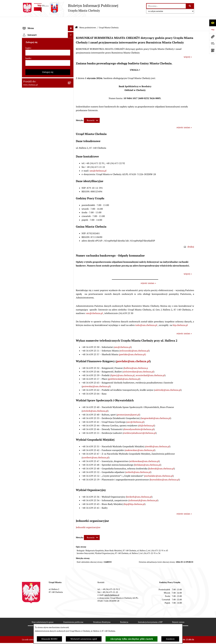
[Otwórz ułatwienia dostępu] (213, 23)
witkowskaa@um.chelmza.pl (144, 453)
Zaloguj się (48, 463)
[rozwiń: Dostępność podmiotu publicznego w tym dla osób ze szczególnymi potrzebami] (71, 314)
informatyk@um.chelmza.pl (143, 493)
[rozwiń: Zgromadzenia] (71, 284)
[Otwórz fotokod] (213, 50)
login (28, 439)
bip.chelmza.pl (180, 318)
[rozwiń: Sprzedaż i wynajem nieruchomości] (71, 151)
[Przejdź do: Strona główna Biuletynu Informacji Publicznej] (76, 20)
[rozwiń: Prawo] (71, 129)
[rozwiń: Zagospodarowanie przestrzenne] (71, 254)
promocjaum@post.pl (128, 407)
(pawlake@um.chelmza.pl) (132, 347)
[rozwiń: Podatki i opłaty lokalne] (71, 189)
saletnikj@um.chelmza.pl (168, 382)
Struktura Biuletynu (102, 614)
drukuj (191, 239)
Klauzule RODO (49, 639)
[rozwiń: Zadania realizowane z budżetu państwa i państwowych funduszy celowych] (71, 352)
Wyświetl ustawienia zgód (84, 639)
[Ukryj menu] (71, 21)
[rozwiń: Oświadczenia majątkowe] (71, 231)
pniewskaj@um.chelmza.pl (96, 379)
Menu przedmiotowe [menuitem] (34, 407)
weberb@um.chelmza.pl (138, 465)
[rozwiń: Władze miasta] (71, 49)
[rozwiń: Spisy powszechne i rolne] (71, 366)
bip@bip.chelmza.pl (134, 497)
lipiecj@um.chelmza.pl (123, 368)
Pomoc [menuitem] (27, 413)
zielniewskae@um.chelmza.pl (138, 364)
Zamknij (170, 639)
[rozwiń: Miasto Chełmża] (71, 42)
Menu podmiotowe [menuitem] (33, 26)
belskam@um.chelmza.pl (148, 457)
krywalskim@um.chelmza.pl (165, 472)
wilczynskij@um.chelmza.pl (134, 343)
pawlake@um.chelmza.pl (133, 353)
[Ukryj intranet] (71, 426)
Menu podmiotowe (88, 20)
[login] (48, 443)
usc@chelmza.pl (135, 414)
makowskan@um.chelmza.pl (140, 442)
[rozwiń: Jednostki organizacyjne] (71, 136)
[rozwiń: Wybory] (71, 197)
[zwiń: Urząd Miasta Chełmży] (71, 57)
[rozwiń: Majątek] (71, 174)
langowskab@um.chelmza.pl (156, 411)
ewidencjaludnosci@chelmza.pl (140, 425)
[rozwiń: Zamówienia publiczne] (71, 144)
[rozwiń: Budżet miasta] (71, 159)
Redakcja (124, 614)
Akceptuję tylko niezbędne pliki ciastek (132, 639)
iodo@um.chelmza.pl (146, 318)
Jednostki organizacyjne (88, 520)
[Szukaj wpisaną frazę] (190, 6)
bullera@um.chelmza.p (136, 360)
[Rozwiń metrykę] (92, 113)
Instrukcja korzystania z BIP (150, 614)
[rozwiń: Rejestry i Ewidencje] (71, 106)
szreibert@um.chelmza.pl (96, 450)
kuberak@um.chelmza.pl (161, 461)
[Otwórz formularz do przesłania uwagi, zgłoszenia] (213, 43)
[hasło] (48, 454)
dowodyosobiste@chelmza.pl (139, 422)
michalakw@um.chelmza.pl (159, 468)
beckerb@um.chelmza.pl (139, 489)
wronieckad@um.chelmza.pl (150, 368)
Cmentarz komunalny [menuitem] (34, 419)
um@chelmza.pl (98, 163)
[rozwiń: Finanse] (71, 182)
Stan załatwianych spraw (43, 614)
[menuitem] (48, 34)
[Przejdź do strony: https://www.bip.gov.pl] (213, 30)
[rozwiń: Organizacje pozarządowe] (71, 212)
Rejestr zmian (178, 614)
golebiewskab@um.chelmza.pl (124, 371)
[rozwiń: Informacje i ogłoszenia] (71, 238)
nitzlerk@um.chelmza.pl (95, 403)
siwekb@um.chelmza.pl (157, 439)
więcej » (188, 49)
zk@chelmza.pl (146, 418)
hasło (28, 449)
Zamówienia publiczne (73, 614)
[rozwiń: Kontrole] (71, 246)
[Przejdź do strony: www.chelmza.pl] (213, 37)
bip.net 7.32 (189, 640)
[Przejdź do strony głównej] (70, 8)
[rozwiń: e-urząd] (71, 113)
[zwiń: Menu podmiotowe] (71, 26)
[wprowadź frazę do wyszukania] (166, 6)
